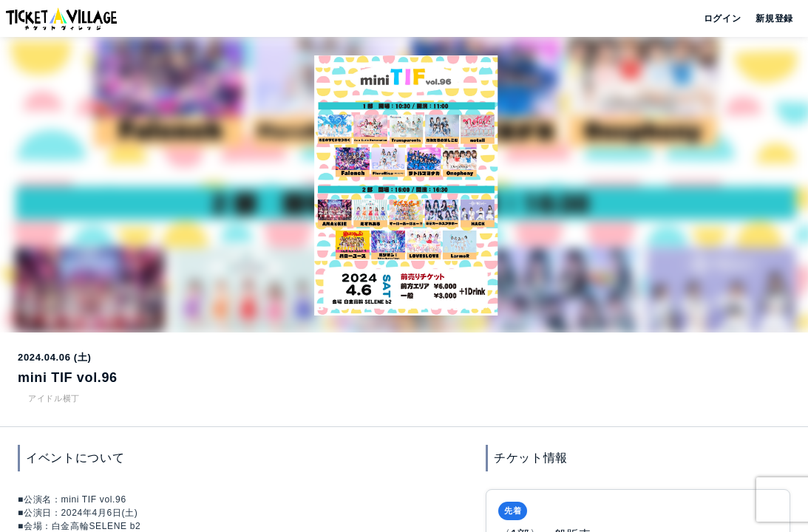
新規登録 (768, 18)
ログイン (721, 18)
